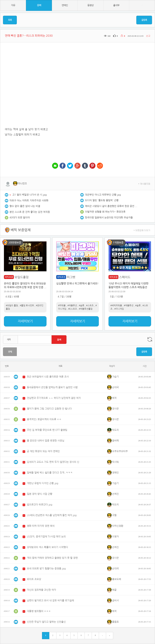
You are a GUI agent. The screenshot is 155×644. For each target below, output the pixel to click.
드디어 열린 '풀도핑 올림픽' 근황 (102, 200)
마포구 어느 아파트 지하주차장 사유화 (29, 201)
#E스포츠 (73, 309)
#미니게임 (119, 309)
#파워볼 (62, 306)
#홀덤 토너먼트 (27, 306)
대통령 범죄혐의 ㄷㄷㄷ (39, 611)
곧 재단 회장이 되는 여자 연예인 (43, 451)
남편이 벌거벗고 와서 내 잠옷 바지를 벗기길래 (50, 601)
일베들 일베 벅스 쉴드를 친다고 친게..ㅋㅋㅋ (50, 473)
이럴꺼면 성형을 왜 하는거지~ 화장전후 (105, 212)
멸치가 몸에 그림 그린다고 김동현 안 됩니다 (49, 409)
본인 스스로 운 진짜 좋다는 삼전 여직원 (30, 212)
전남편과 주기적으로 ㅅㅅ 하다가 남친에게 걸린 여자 (54, 398)
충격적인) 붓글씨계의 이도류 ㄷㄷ (44, 419)
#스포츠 (90, 306)
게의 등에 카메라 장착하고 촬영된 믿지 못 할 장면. (53, 558)
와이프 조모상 (34, 579)
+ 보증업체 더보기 (142, 230)
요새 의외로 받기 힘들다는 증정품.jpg (46, 569)
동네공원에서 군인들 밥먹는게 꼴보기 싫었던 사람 (52, 387)
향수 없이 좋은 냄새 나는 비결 (25, 206)
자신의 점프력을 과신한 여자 (41, 590)
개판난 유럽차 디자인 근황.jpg (43, 483)
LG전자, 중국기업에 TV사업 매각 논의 (46, 537)
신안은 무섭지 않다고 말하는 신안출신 (46, 622)
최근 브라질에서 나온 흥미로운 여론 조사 (48, 377)
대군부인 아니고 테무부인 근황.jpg (103, 195)
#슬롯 (82, 306)
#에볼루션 (72, 306)
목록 (10, 20)
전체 (10, 352)
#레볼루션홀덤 (86, 309)
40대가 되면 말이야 (20, 218)
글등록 (144, 20)
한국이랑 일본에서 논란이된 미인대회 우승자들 (109, 218)
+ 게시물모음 (144, 184)
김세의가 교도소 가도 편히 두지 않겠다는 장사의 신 (53, 462)
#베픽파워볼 (116, 306)
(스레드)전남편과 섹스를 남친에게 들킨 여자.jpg (52, 515)
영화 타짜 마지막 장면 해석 (41, 526)
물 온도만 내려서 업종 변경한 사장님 (46, 441)
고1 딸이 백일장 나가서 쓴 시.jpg (30, 195)
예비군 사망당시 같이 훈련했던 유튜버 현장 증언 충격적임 (111, 206)
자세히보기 (25, 321)
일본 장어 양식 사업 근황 (40, 494)
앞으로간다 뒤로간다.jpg (40, 505)
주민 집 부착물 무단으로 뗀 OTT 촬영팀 (47, 430)
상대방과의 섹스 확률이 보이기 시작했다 (47, 547)
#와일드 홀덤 (12, 306)
